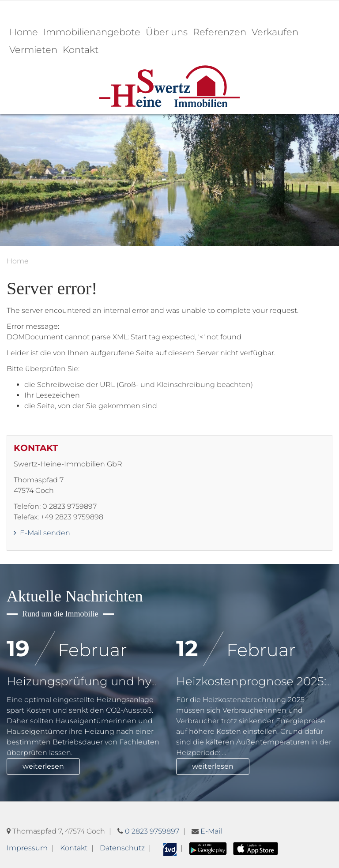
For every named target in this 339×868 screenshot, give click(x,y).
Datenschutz (122, 848)
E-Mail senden (42, 533)
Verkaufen (275, 32)
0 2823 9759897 (152, 831)
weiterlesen (43, 766)
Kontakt (81, 50)
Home (24, 32)
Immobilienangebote (92, 32)
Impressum (27, 848)
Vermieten (33, 50)
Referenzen (220, 32)
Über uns (167, 32)
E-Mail (211, 831)
